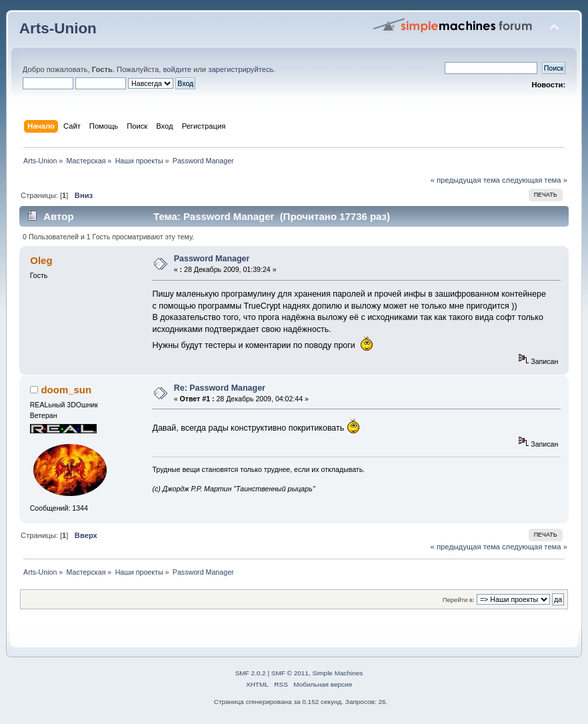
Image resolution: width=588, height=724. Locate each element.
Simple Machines (337, 673)
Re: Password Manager (220, 388)
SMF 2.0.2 (251, 673)
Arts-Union (58, 28)
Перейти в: (459, 600)
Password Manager (212, 259)
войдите (177, 69)
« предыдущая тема (465, 180)
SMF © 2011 (290, 673)
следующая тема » (535, 180)
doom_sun (66, 390)
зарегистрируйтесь (241, 69)
